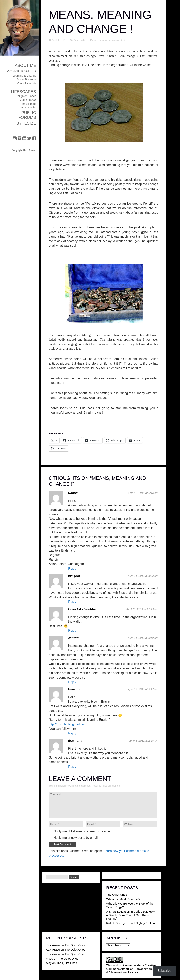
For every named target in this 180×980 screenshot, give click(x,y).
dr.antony (75, 741)
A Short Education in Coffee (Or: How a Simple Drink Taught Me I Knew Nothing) (130, 915)
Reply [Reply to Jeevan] (72, 682)
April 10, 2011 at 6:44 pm (143, 493)
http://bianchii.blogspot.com (68, 724)
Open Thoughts (27, 83)
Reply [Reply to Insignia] (72, 602)
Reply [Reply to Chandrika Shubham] (72, 631)
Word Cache (28, 108)
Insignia (74, 576)
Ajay (49, 963)
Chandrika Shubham (83, 609)
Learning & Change (24, 76)
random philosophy (110, 40)
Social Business (26, 79)
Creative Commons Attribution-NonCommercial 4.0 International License (131, 969)
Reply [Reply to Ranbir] (72, 569)
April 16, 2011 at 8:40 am (143, 638)
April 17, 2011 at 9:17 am (143, 689)
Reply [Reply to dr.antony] (72, 767)
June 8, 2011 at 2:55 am (144, 741)
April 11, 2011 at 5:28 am (143, 576)
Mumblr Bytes (28, 100)
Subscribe (164, 971)
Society (124, 40)
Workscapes (21, 71)
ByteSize (26, 123)
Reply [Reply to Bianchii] (72, 733)
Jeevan (73, 638)
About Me (25, 65)
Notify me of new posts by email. (76, 838)
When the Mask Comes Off (124, 899)
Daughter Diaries (26, 96)
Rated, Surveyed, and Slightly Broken (131, 923)
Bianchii (74, 689)
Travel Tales (29, 104)
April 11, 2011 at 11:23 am (142, 609)
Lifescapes (23, 91)
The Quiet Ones (117, 895)
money (95, 40)
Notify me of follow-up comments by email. (83, 831)
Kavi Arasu (53, 945)
